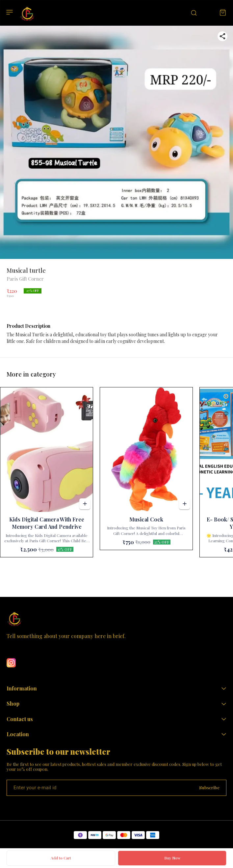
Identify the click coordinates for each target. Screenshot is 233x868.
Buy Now (172, 858)
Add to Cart (61, 858)
